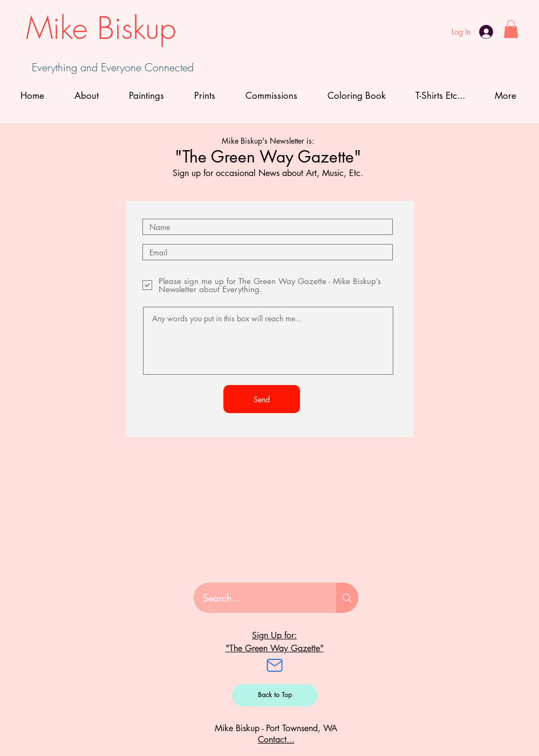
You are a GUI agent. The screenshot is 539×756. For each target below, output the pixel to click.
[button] (511, 29)
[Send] (262, 399)
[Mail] (275, 665)
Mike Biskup (101, 28)
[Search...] (258, 598)
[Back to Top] (275, 695)
